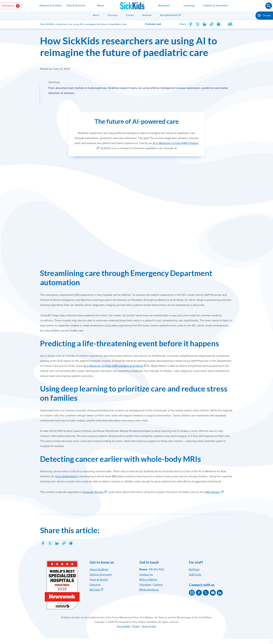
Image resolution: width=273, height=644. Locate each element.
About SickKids (99, 570)
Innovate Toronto (93, 492)
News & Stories (99, 580)
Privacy (136, 626)
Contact (130, 15)
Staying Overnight (101, 575)
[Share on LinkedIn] (205, 24)
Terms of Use (149, 626)
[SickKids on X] (206, 593)
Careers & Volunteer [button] (215, 6)
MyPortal (194, 570)
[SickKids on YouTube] (213, 593)
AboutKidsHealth (169, 15)
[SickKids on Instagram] (192, 593)
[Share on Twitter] (198, 24)
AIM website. (212, 492)
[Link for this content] (212, 24)
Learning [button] (189, 6)
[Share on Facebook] (191, 24)
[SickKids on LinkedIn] (220, 593)
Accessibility (124, 626)
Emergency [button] (11, 6)
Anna (59, 476)
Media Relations (149, 590)
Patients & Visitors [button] (50, 6)
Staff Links (195, 575)
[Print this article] (219, 24)
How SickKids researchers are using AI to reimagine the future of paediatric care (129, 46)
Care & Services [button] (76, 6)
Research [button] (164, 6)
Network (147, 15)
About (96, 15)
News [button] (101, 6)
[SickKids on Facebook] (199, 593)
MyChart (95, 590)
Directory (113, 15)
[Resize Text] (230, 24)
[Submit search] (269, 6)
